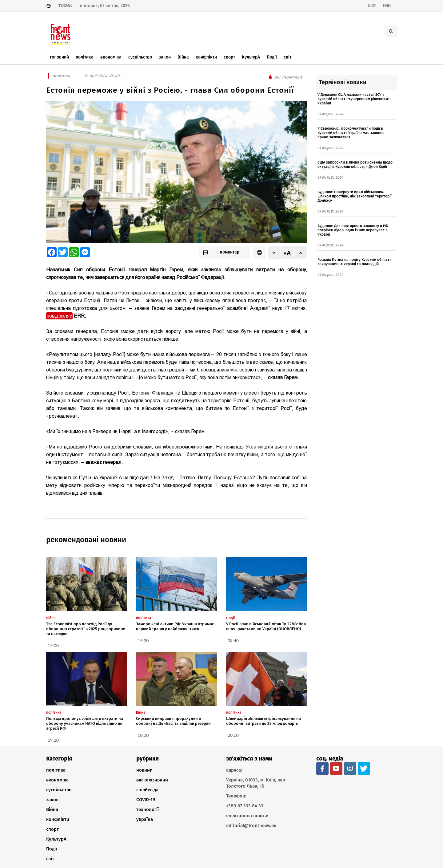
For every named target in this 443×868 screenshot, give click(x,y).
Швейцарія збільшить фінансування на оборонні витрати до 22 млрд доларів (263, 721)
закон (52, 800)
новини (144, 770)
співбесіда (147, 790)
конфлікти (58, 819)
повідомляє (59, 316)
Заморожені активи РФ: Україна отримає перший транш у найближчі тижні (175, 626)
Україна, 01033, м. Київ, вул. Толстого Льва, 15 (256, 783)
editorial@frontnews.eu (251, 825)
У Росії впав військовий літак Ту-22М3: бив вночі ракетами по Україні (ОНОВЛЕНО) (266, 626)
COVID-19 (146, 800)
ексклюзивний (152, 780)
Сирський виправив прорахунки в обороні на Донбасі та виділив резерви (173, 721)
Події (52, 849)
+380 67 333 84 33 (245, 806)
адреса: (234, 770)
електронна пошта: (247, 816)
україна (145, 819)
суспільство (59, 790)
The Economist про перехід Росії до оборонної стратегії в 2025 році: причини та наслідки (86, 629)
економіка (57, 780)
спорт (52, 829)
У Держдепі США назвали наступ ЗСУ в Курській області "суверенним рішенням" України (353, 99)
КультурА (56, 839)
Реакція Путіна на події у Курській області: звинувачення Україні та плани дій (354, 262)
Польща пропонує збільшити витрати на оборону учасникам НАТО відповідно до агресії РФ (85, 723)
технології (148, 809)
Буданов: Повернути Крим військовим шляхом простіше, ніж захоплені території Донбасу (354, 196)
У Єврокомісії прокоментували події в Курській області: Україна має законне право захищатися (351, 133)
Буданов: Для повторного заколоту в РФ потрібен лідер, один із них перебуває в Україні (353, 230)
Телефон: (236, 796)
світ (50, 859)
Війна (52, 809)
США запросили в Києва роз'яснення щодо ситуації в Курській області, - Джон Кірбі (355, 164)
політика (56, 770)
